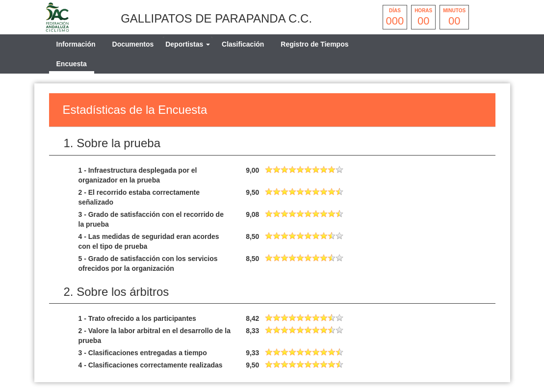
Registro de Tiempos (314, 44)
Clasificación (243, 44)
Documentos (133, 44)
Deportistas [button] (188, 44)
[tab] (188, 44)
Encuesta (72, 64)
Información (76, 44)
